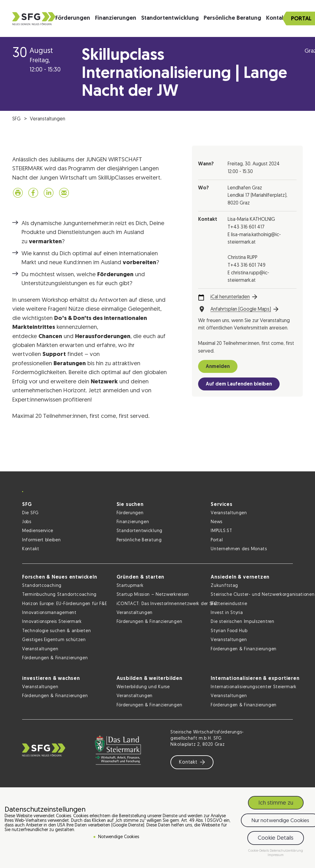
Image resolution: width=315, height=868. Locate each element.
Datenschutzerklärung (286, 851)
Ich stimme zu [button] (276, 803)
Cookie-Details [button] (259, 851)
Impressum (276, 855)
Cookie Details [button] (276, 838)
